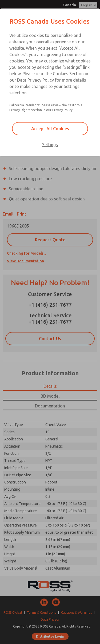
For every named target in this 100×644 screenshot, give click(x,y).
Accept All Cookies (50, 129)
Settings (50, 145)
